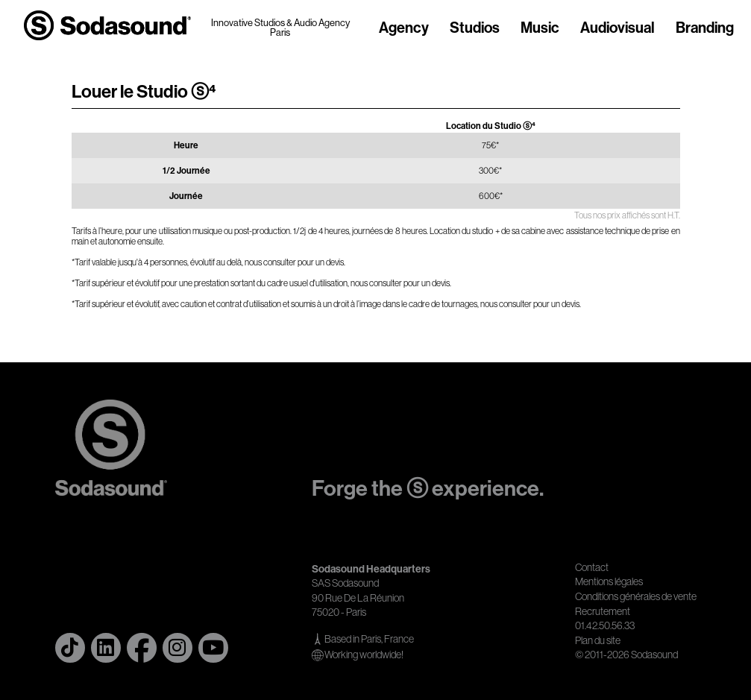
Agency (404, 28)
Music (540, 28)
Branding (705, 28)
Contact (592, 567)
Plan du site (598, 640)
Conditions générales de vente (636, 596)
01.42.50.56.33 (605, 625)
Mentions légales (609, 581)
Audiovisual (618, 28)
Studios (475, 28)
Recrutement (603, 611)
